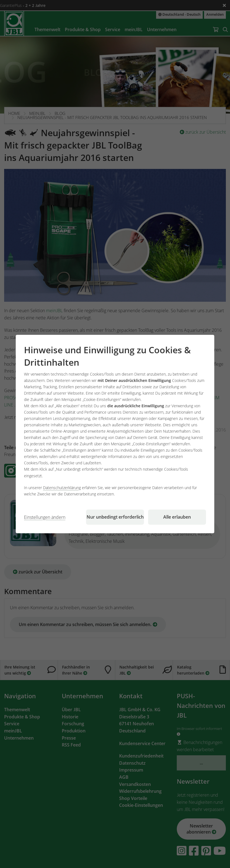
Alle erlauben (177, 517)
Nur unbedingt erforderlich (115, 517)
